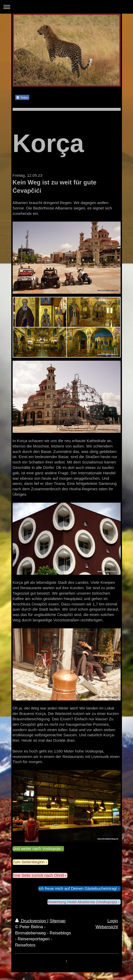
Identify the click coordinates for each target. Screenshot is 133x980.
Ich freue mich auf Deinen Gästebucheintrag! (78, 888)
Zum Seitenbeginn (29, 862)
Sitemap (58, 921)
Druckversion (31, 921)
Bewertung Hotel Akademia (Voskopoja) (82, 902)
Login (113, 921)
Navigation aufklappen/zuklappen (66, 7)
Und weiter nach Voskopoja (37, 848)
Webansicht (107, 927)
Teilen (22, 98)
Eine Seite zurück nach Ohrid (38, 875)
